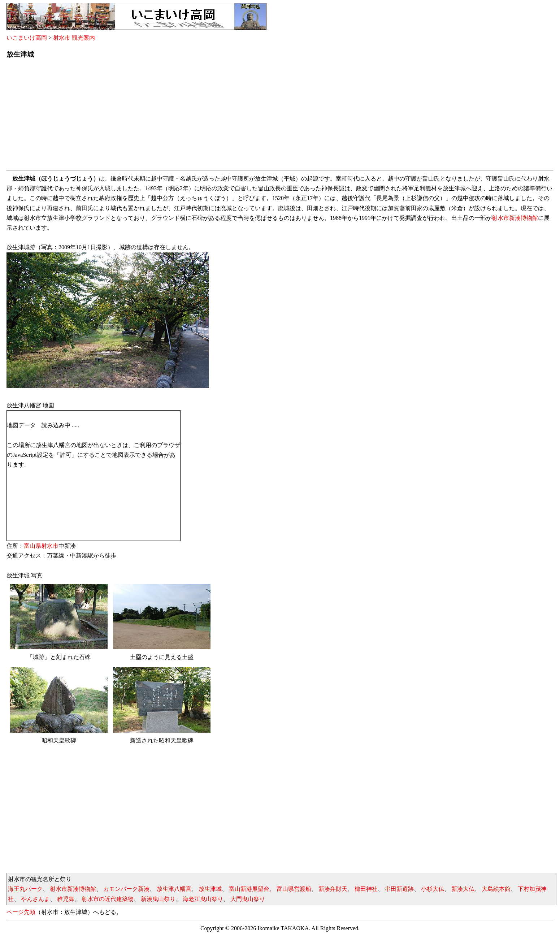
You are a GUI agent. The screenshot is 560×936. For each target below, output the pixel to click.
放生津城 (210, 889)
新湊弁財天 (333, 889)
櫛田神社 (366, 889)
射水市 (50, 546)
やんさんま (35, 899)
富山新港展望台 (249, 889)
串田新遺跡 (399, 889)
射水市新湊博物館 (515, 218)
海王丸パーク (25, 889)
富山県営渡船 (294, 889)
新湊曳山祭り (158, 899)
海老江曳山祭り (203, 899)
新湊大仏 (463, 889)
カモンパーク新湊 (126, 889)
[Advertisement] (223, 117)
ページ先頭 (21, 912)
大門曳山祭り (248, 899)
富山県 (32, 546)
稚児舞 (66, 899)
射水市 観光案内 (74, 38)
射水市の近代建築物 (108, 899)
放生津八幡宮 (174, 889)
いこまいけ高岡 (27, 38)
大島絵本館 (496, 889)
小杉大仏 (433, 889)
